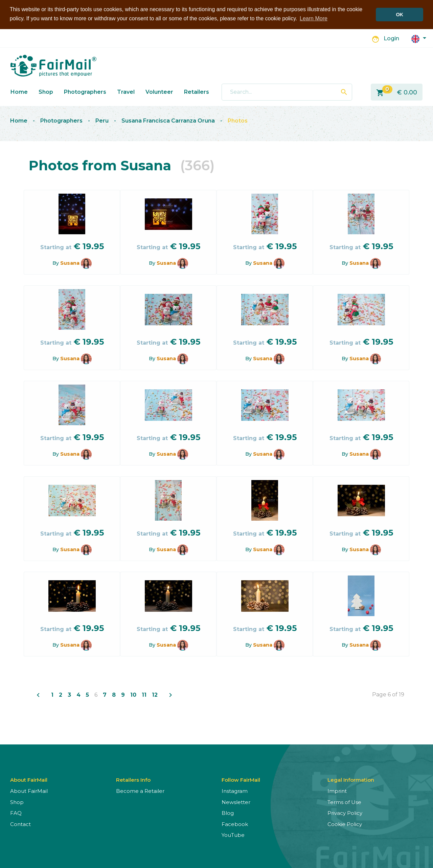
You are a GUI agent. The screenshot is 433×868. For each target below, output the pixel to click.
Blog (228, 813)
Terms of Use (344, 802)
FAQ (16, 813)
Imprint (337, 791)
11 (144, 695)
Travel (126, 92)
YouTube (233, 835)
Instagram (235, 791)
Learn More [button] (314, 18)
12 (155, 695)
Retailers (197, 92)
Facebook (235, 824)
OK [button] (400, 15)
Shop (46, 92)
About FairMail (29, 791)
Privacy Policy (345, 813)
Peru (102, 120)
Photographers (85, 92)
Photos (238, 120)
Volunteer (159, 92)
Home (19, 92)
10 (133, 695)
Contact (20, 824)
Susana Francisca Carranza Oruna (168, 120)
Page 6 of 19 (388, 694)
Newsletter (236, 802)
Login (391, 38)
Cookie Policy (345, 824)
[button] (419, 38)
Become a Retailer (140, 791)
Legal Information (351, 779)
